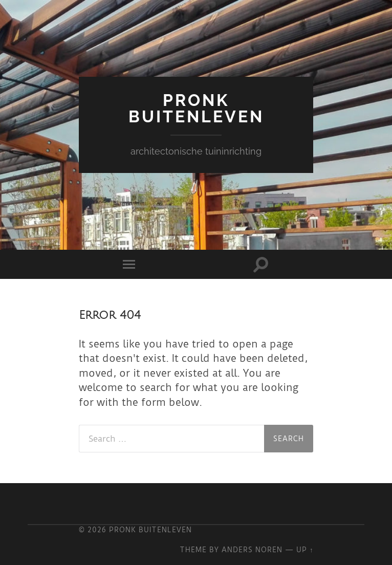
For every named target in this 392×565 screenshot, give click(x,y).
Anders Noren (252, 550)
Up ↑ (305, 550)
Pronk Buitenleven (196, 108)
